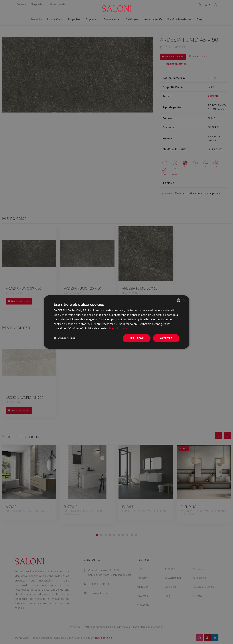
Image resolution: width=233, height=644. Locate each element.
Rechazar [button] (137, 338)
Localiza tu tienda (55, 4)
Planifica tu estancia (179, 19)
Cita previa (36, 4)
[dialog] (116, 322)
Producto (36, 19)
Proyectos (74, 19)
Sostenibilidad (112, 19)
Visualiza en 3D (153, 19)
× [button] (183, 300)
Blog (200, 19)
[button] (65, 338)
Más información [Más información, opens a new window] (119, 328)
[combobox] (178, 300)
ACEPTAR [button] (166, 338)
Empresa (91, 19)
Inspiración (54, 19)
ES (206, 5)
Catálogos (132, 19)
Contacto (22, 4)
